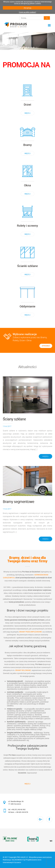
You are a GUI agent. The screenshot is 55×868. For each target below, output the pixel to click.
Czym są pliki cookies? (27, 12)
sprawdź (46, 346)
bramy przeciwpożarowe (31, 632)
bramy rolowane (23, 670)
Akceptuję (27, 8)
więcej (27, 113)
